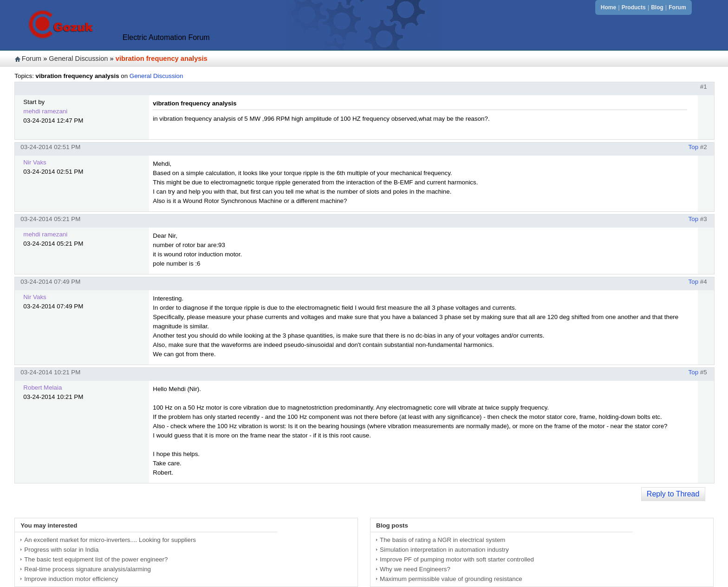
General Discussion (78, 59)
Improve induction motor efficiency (71, 579)
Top (694, 147)
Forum (677, 7)
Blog (657, 7)
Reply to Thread (673, 494)
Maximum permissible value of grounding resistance (451, 579)
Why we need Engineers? (415, 569)
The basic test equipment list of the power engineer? (96, 559)
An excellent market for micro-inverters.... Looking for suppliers (110, 540)
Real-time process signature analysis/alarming (88, 569)
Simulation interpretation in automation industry (444, 550)
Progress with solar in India (61, 550)
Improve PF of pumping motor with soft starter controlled (457, 559)
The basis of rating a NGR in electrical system (442, 540)
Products (634, 7)
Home (608, 7)
